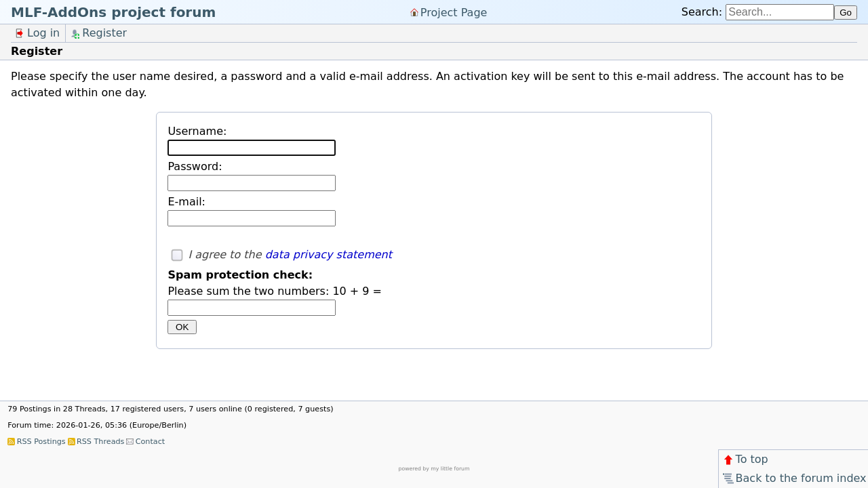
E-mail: (186, 202)
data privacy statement (329, 255)
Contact (151, 442)
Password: (195, 166)
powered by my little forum (434, 469)
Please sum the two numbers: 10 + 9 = (275, 291)
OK (182, 327)
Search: (702, 12)
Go (846, 13)
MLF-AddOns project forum (113, 12)
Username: (197, 131)
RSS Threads (100, 442)
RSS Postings (41, 442)
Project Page (454, 12)
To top (745, 459)
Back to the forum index (794, 478)
